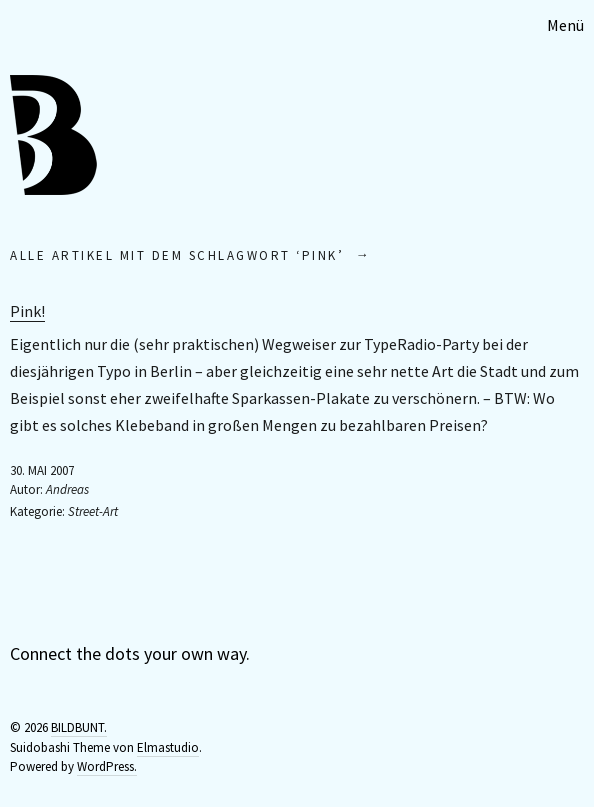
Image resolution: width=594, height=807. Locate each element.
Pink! (27, 311)
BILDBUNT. (79, 727)
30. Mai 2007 (42, 470)
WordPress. (107, 766)
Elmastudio (168, 747)
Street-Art (93, 511)
